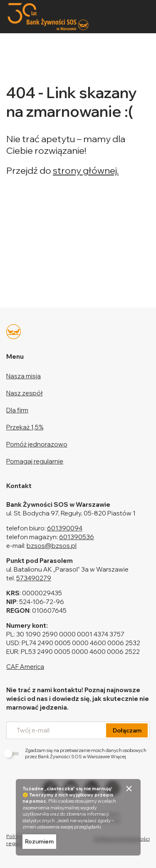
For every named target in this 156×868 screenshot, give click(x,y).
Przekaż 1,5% (25, 427)
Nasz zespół (25, 393)
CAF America (25, 667)
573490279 (34, 578)
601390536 (77, 537)
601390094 (65, 528)
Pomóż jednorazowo (37, 444)
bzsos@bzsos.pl (52, 546)
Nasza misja (24, 376)
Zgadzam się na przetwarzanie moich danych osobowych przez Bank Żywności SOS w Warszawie (76, 753)
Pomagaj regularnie (35, 461)
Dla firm (17, 410)
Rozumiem (39, 841)
